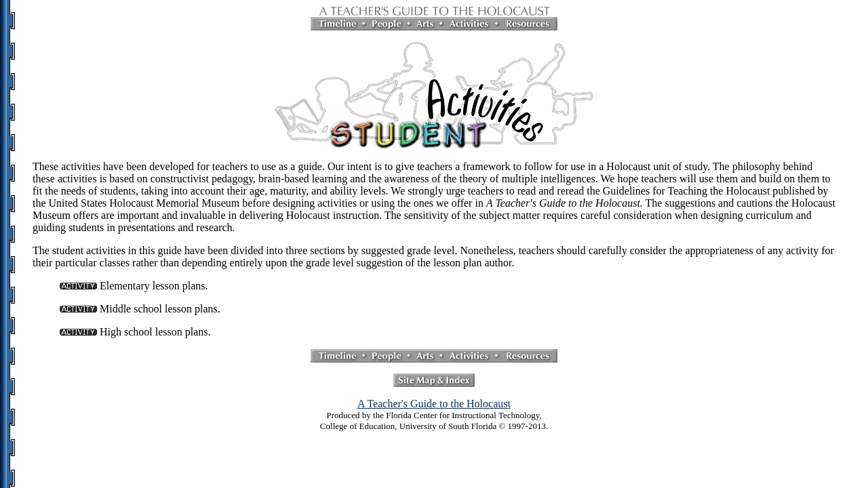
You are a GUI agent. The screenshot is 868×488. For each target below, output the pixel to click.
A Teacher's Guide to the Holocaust (434, 404)
